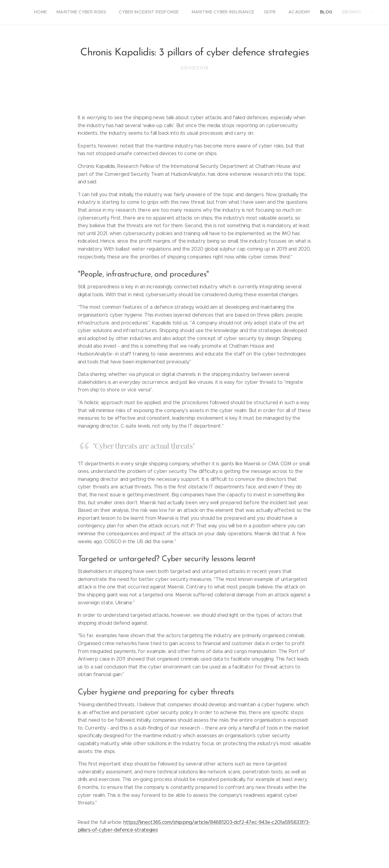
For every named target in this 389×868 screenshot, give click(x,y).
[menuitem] (285, 12)
